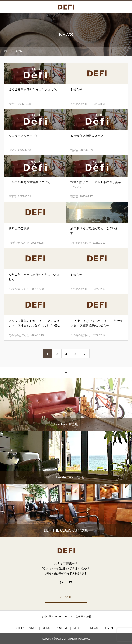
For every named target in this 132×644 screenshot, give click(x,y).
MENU (46, 628)
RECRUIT (66, 597)
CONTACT (110, 628)
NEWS (94, 628)
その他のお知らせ (81, 104)
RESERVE (62, 628)
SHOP (20, 628)
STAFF (33, 628)
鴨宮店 (13, 104)
